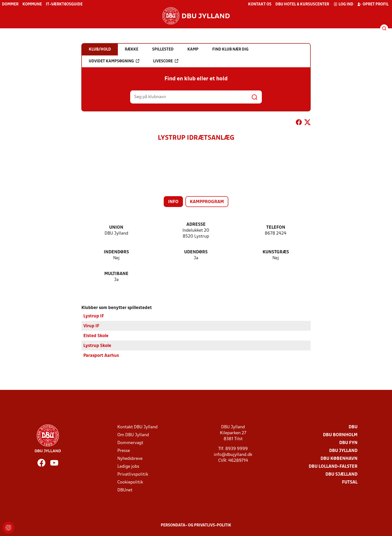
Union (116, 228)
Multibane (116, 274)
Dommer (10, 4)
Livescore (166, 61)
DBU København (339, 459)
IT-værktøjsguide (64, 4)
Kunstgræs (276, 252)
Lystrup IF (94, 316)
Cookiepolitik (130, 482)
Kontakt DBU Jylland (137, 427)
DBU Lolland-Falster (333, 467)
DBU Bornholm (340, 435)
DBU (353, 427)
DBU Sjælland (341, 475)
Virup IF (91, 326)
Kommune (32, 4)
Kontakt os (260, 4)
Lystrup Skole (97, 346)
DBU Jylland (343, 451)
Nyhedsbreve (130, 459)
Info (173, 202)
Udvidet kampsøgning (114, 61)
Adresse (196, 225)
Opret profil (373, 4)
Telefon (276, 228)
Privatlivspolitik (133, 475)
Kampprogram (207, 202)
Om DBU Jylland (133, 435)
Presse (124, 451)
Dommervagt (130, 443)
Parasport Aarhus (101, 356)
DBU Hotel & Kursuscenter (302, 4)
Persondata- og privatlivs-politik (196, 525)
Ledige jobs (128, 467)
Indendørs (116, 252)
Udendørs (196, 252)
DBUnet (125, 490)
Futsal (350, 482)
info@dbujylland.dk (233, 455)
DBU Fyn (348, 443)
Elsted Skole (96, 336)
